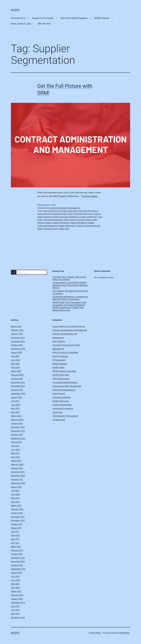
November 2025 (18, 341)
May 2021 (15, 539)
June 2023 (15, 450)
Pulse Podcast (59, 394)
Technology (57, 412)
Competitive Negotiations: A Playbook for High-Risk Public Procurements (70, 298)
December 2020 (18, 558)
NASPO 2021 (92, 217)
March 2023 (16, 461)
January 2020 (17, 599)
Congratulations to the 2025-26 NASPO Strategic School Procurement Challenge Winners (70, 285)
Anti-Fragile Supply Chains (68, 211)
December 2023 (18, 427)
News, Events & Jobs (21, 24)
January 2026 (17, 334)
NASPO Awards (102, 18)
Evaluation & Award (59, 214)
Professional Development (53, 220)
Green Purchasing (60, 356)
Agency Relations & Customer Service (69, 326)
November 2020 (18, 562)
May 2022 (15, 498)
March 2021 (16, 547)
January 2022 (17, 513)
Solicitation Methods (61, 397)
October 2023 (17, 435)
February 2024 (17, 420)
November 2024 (18, 386)
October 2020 (17, 565)
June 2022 (15, 494)
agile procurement (51, 211)
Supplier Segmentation (67, 226)
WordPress (125, 633)
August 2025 (16, 353)
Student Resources (61, 401)
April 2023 (15, 457)
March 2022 (16, 506)
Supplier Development (61, 223)
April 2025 (15, 367)
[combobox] (29, 272)
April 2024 (15, 412)
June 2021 (15, 535)
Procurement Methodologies (65, 382)
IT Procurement (59, 360)
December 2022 (18, 472)
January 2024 (17, 423)
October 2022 (17, 479)
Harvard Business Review (83, 214)
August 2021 (16, 528)
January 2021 (17, 554)
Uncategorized (59, 420)
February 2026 (17, 330)
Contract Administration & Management (65, 208)
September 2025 (18, 349)
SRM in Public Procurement (75, 220)
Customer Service (44, 214)
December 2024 (18, 382)
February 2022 (17, 509)
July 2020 (15, 576)
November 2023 (18, 431)
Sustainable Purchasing (63, 409)
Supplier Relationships (62, 405)
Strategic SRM (91, 220)
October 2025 (17, 345)
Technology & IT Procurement (65, 416)
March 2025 (16, 371)
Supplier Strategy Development (89, 226)
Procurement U (18, 18)
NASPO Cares (58, 367)
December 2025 (18, 338)
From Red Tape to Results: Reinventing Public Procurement (69, 278)
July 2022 (15, 491)
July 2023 (15, 446)
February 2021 (17, 550)
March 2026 (16, 326)
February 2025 (17, 375)
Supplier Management (79, 223)
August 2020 (16, 573)
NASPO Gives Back (61, 375)
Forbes (70, 214)
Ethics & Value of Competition (65, 353)
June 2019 (15, 610)
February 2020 (17, 595)
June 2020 (15, 580)
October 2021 (17, 524)
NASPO (15, 10)
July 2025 (15, 356)
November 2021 (18, 520)
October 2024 (17, 390)
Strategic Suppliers (45, 223)
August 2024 (16, 397)
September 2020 (18, 569)
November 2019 (18, 603)
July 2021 (15, 532)
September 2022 (18, 483)
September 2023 (18, 438)
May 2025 (15, 364)
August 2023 (16, 442)
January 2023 (17, 468)
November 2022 (18, 476)
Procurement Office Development (67, 386)
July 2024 (15, 401)
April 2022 (15, 502)
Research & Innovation (43, 18)
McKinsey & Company (78, 217)
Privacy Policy (95, 633)
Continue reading (89, 196)
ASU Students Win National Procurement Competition (70, 292)
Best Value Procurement (89, 211)
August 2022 (16, 487)
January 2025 (17, 379)
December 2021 (18, 517)
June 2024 (15, 405)
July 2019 (15, 606)
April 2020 (15, 588)
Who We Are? (44, 24)
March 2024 (16, 416)
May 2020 (15, 584)
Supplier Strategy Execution (48, 229)
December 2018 (18, 618)
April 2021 (15, 543)
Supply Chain (64, 229)
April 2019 (15, 614)
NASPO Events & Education (64, 371)
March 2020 (16, 591)
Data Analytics (59, 341)
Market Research (60, 364)
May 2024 (15, 409)
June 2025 (15, 360)
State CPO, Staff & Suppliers (74, 18)
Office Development (61, 379)
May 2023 (15, 453)
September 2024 (18, 394)
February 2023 (17, 464)
